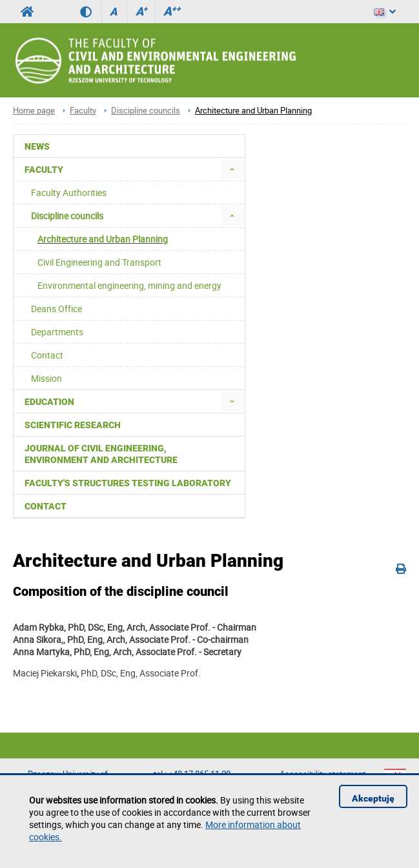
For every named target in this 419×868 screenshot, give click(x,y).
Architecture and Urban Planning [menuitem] (103, 239)
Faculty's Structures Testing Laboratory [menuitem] (128, 483)
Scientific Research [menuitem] (73, 425)
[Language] (385, 12)
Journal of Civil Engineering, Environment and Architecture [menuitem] (101, 454)
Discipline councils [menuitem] (67, 216)
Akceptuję (373, 798)
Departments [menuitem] (57, 332)
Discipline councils (146, 111)
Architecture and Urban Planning (253, 111)
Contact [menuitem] (47, 355)
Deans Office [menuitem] (56, 309)
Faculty (83, 111)
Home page (34, 111)
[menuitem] (232, 169)
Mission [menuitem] (46, 378)
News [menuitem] (37, 146)
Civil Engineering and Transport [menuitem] (99, 262)
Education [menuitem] (49, 402)
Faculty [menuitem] (44, 170)
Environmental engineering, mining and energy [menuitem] (129, 285)
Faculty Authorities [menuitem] (69, 192)
